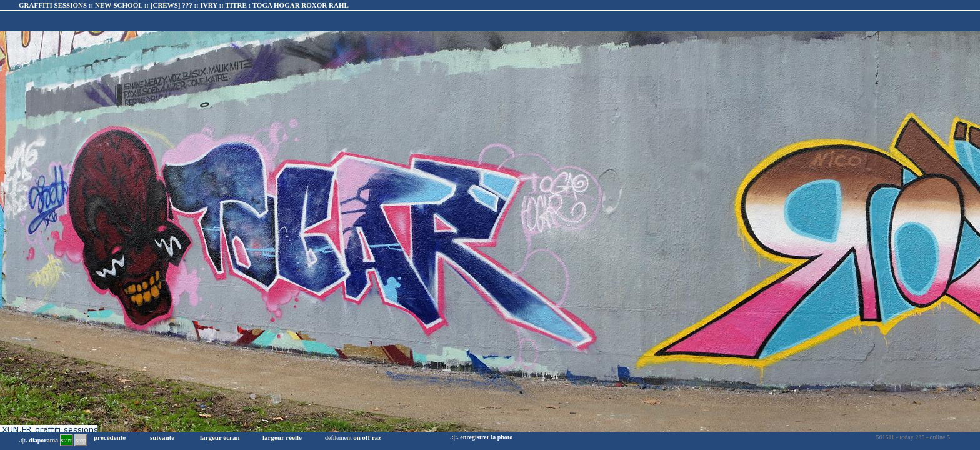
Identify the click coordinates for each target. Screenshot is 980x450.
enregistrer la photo (486, 437)
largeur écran (220, 437)
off (366, 437)
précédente (110, 437)
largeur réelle (282, 437)
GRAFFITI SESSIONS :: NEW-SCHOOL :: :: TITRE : (184, 5)
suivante (162, 437)
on (357, 437)
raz (377, 437)
